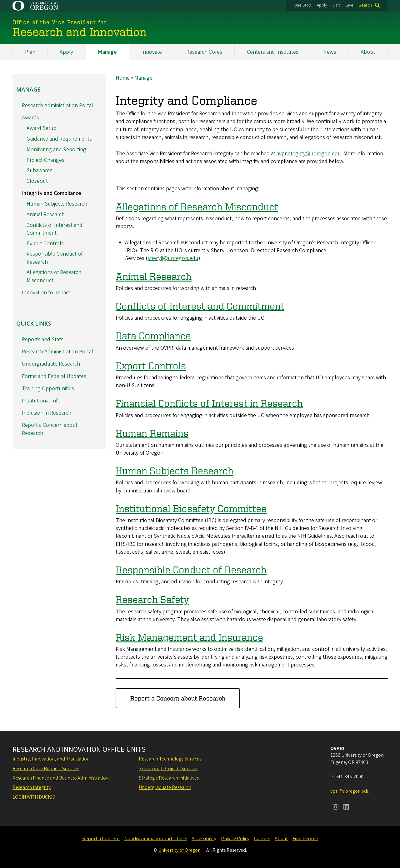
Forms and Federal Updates (54, 376)
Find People (305, 839)
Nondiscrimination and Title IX (156, 839)
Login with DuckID (34, 797)
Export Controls (151, 365)
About (368, 52)
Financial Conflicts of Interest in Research (209, 403)
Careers (262, 839)
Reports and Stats (43, 339)
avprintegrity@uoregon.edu (309, 154)
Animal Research (154, 276)
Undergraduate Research (51, 364)
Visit (336, 5)
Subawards (40, 170)
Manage (107, 52)
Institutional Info (41, 401)
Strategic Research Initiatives (169, 778)
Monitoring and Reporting (56, 149)
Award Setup (42, 128)
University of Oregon (179, 850)
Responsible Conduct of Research (191, 570)
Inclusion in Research (47, 413)
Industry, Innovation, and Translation (51, 759)
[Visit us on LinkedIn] (346, 808)
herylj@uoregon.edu (174, 258)
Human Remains (152, 433)
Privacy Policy (235, 839)
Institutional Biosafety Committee (191, 508)
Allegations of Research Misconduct (197, 206)
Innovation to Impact (46, 292)
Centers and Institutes (273, 52)
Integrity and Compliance (51, 193)
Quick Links (34, 323)
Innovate (152, 52)
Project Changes (45, 160)
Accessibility (204, 839)
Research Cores (204, 52)
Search (365, 5)
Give (349, 5)
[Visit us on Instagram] (336, 808)
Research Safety (152, 599)
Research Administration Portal (57, 105)
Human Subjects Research (175, 471)
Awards (30, 118)
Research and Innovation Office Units (79, 750)
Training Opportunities (48, 388)
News (330, 52)
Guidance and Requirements (59, 139)
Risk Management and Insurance (189, 637)
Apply (322, 5)
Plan (30, 52)
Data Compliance (153, 336)
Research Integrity (32, 787)
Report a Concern (101, 839)
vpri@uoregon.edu (350, 791)
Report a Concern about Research (178, 698)
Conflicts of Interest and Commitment (200, 306)
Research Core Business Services (46, 769)
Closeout (37, 181)
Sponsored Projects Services (168, 769)
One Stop (302, 5)
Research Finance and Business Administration (61, 778)
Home (123, 78)
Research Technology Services (170, 759)
